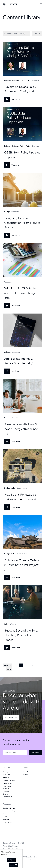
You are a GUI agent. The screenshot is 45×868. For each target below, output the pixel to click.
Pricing (5, 772)
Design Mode (7, 783)
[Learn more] (22, 396)
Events (5, 817)
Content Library (8, 814)
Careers (25, 775)
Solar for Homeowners (7, 795)
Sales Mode (7, 775)
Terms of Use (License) (10, 846)
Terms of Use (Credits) (10, 849)
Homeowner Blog (9, 811)
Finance (7, 418)
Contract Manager (9, 780)
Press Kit (6, 820)
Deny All (11, 860)
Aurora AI (6, 778)
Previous (8, 665)
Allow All (14, 865)
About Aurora (27, 772)
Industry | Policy (18, 80)
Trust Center (7, 823)
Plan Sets (6, 791)
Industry (7, 80)
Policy (28, 80)
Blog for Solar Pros (9, 808)
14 (32, 665)
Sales (13, 488)
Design (7, 212)
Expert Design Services (7, 787)
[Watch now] (22, 59)
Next (9, 669)
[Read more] (22, 331)
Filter (36, 34)
